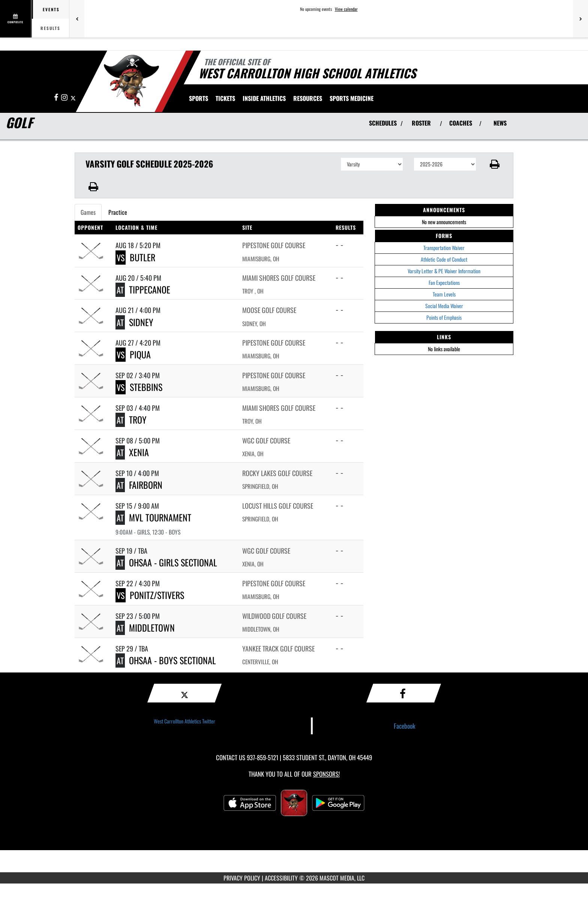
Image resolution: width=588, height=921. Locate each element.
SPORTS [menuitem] (199, 98)
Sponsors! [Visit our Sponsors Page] (326, 774)
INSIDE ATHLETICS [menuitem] (264, 98)
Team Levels (444, 294)
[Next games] (580, 19)
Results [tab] (50, 28)
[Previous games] (77, 19)
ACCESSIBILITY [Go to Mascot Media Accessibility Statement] (281, 878)
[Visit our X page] (73, 98)
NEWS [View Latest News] (500, 123)
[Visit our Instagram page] (65, 98)
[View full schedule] (16, 19)
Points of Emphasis (444, 317)
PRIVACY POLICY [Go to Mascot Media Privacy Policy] (242, 878)
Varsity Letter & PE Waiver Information (444, 271)
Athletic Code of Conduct (444, 259)
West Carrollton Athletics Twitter (184, 721)
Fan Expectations (444, 282)
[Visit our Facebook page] (57, 98)
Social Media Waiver (444, 306)
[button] (495, 164)
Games (88, 212)
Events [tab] (51, 9)
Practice (118, 212)
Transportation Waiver (444, 248)
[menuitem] (225, 98)
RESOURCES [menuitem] (308, 98)
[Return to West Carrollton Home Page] (131, 81)
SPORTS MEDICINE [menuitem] (352, 98)
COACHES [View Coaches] (461, 123)
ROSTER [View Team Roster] (421, 123)
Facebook (405, 726)
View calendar (346, 9)
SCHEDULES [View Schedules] (383, 123)
